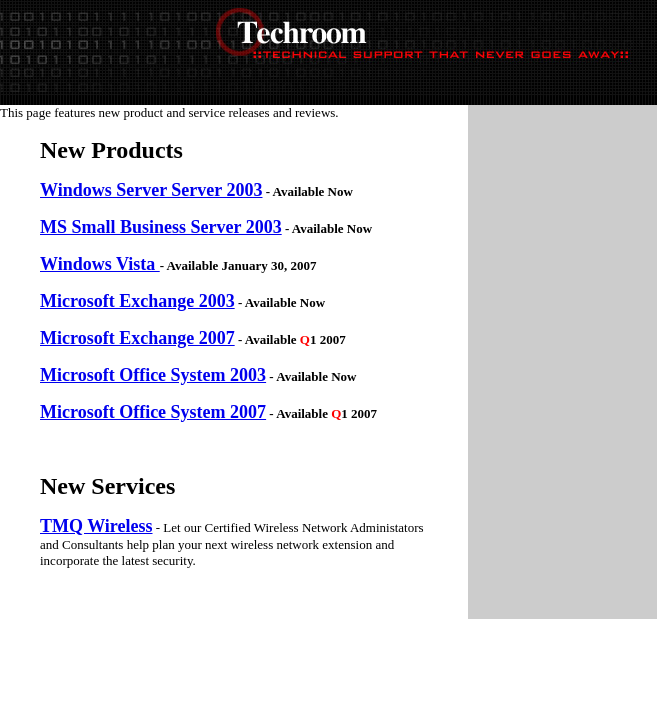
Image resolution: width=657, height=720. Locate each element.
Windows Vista (100, 264)
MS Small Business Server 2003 (161, 227)
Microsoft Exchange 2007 (137, 338)
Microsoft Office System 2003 (153, 375)
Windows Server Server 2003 (151, 190)
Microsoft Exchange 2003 (137, 301)
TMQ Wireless (96, 526)
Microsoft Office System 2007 (153, 412)
